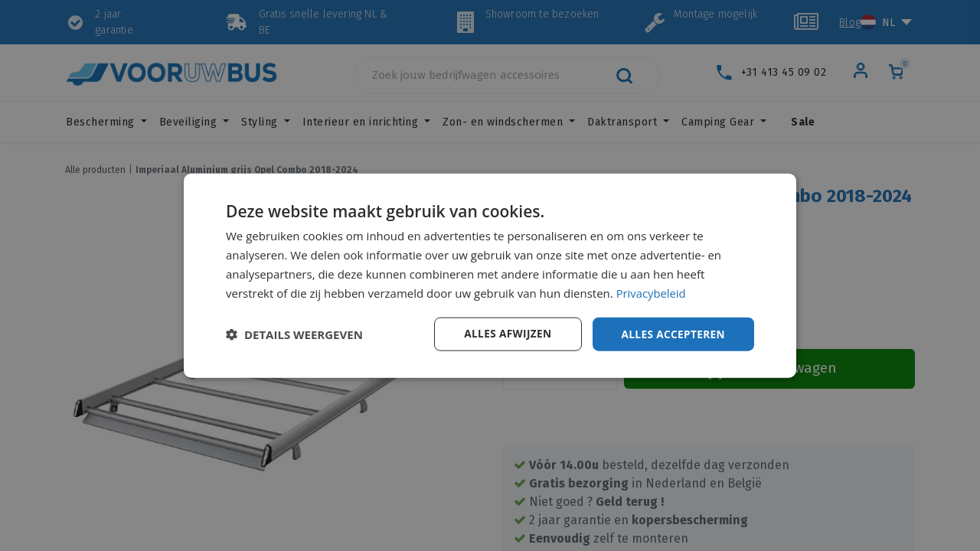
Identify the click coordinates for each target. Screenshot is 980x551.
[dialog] (490, 275)
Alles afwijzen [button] (504, 333)
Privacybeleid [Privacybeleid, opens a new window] (652, 292)
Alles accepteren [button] (671, 333)
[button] (294, 334)
